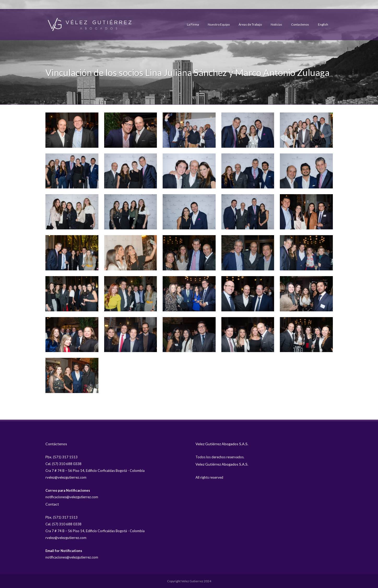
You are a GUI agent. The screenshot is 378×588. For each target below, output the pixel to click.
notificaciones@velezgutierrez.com (72, 497)
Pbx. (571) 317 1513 (61, 457)
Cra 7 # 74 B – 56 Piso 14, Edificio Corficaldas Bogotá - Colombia (95, 471)
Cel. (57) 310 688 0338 (63, 464)
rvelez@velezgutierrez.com (66, 477)
